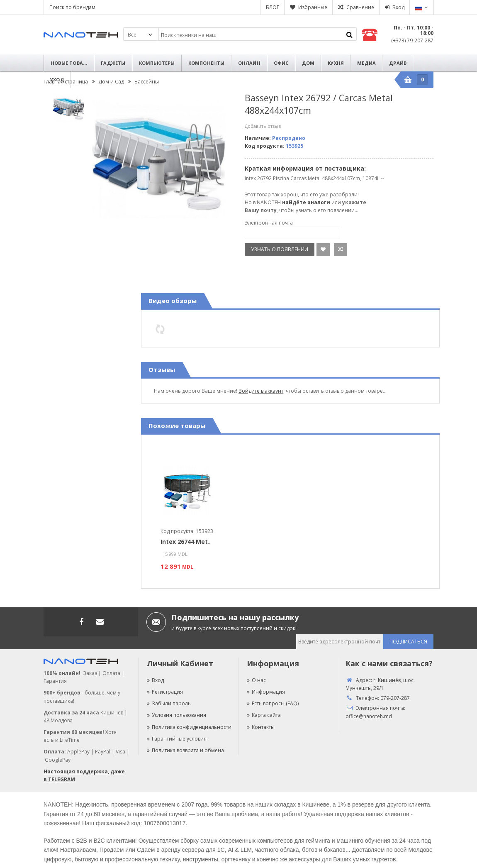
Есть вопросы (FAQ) (273, 703)
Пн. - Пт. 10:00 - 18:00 (414, 30)
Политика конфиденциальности (189, 727)
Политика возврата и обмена (185, 750)
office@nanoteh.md (369, 716)
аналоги (319, 202)
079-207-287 (395, 698)
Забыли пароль (169, 703)
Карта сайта (264, 715)
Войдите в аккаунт (261, 391)
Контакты (261, 727)
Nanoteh (81, 35)
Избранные (313, 7)
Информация (266, 692)
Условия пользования (176, 715)
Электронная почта (269, 223)
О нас (256, 680)
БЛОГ (273, 7)
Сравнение (360, 7)
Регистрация (165, 692)
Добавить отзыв (263, 126)
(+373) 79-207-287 (412, 40)
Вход (398, 7)
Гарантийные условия (177, 739)
